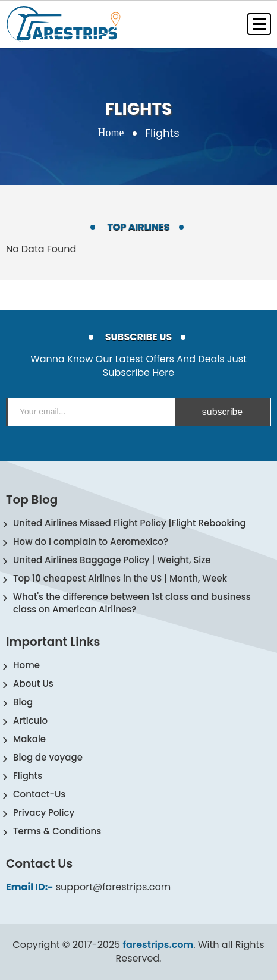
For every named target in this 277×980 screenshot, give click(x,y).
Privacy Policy (44, 813)
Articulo (30, 720)
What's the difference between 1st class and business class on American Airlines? (132, 603)
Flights (28, 776)
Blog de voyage (48, 757)
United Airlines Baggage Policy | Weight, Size (112, 560)
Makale (29, 739)
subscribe (222, 412)
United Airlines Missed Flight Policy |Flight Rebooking (130, 523)
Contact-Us (39, 794)
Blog (23, 702)
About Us (33, 684)
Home (111, 133)
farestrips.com (158, 945)
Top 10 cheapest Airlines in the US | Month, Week (120, 578)
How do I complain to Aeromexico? (91, 541)
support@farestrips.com (113, 887)
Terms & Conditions (57, 831)
